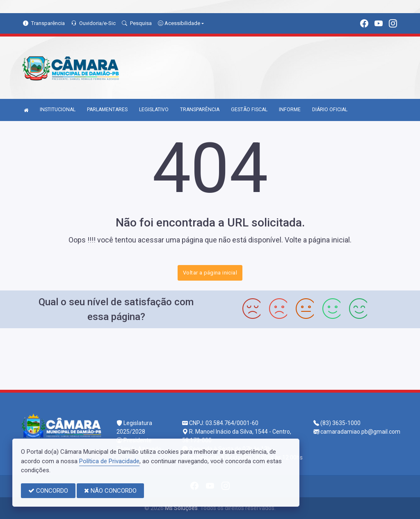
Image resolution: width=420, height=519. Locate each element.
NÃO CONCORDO (110, 491)
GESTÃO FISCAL (249, 110)
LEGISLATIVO (154, 110)
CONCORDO (48, 491)
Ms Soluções (181, 508)
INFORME (290, 110)
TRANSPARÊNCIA (200, 110)
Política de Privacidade (109, 461)
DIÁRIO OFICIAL (330, 110)
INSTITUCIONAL (58, 110)
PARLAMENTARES (107, 110)
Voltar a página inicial (210, 273)
